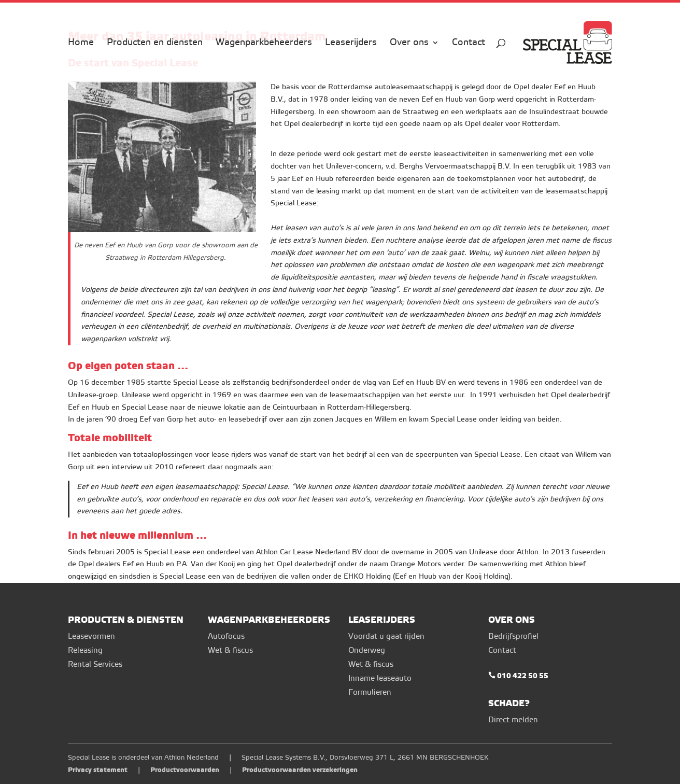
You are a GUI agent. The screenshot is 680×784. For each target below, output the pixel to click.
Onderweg (367, 650)
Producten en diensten (155, 44)
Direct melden (513, 720)
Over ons (409, 44)
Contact (469, 44)
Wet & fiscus (230, 650)
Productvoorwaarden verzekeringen (300, 770)
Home (81, 44)
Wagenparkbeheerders (264, 44)
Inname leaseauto (380, 678)
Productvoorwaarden (185, 770)
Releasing (85, 650)
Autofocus (226, 636)
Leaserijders (351, 44)
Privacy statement (98, 770)
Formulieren (370, 692)
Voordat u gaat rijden (386, 636)
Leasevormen (91, 636)
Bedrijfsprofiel (513, 636)
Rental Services (95, 664)
